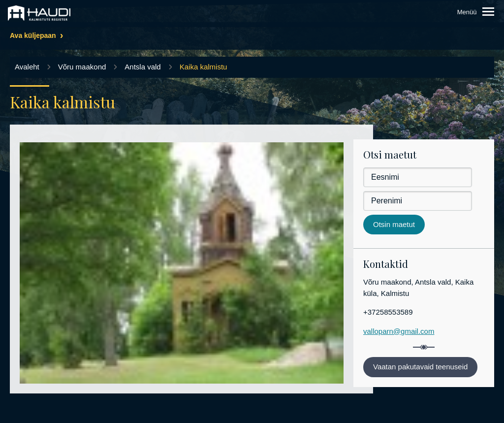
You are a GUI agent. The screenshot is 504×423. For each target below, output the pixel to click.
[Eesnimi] (418, 177)
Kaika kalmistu (204, 67)
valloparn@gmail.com (399, 331)
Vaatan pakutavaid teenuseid (420, 367)
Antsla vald (142, 67)
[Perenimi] (418, 201)
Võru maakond (82, 67)
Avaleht (27, 67)
